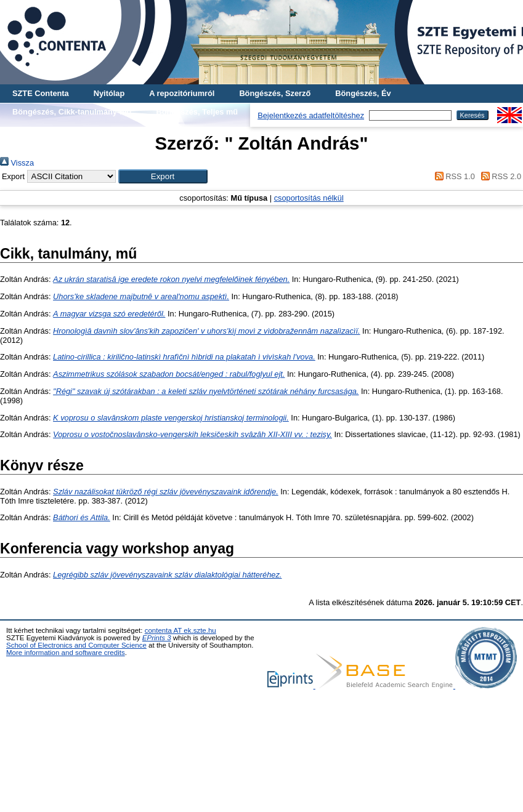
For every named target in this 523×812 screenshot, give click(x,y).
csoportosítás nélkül (309, 198)
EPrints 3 (157, 638)
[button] (163, 176)
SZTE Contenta (41, 93)
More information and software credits (66, 653)
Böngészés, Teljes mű (197, 112)
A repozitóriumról (182, 93)
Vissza (17, 163)
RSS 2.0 (499, 176)
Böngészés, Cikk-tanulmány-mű (72, 112)
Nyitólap (109, 93)
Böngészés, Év (363, 93)
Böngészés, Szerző (275, 93)
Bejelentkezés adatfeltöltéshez (311, 115)
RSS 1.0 (453, 176)
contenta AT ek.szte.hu (180, 630)
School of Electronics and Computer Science (76, 645)
